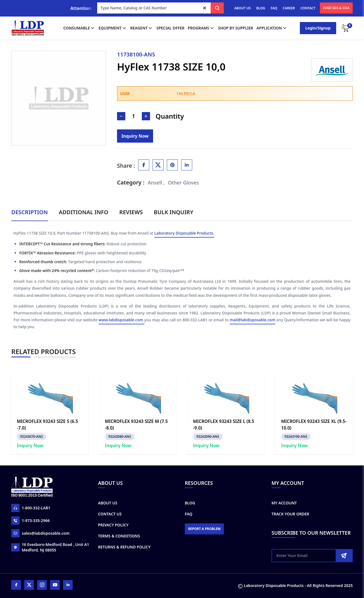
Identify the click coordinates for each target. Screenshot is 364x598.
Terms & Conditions (119, 536)
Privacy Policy (113, 525)
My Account (284, 503)
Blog (190, 503)
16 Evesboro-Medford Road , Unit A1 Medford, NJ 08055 (50, 547)
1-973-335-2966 (31, 521)
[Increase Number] (146, 116)
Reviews (131, 212)
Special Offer (170, 28)
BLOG (261, 8)
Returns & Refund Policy (124, 547)
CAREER (289, 8)
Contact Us (110, 514)
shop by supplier (236, 28)
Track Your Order (290, 514)
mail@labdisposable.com (252, 320)
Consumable (79, 28)
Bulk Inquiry (174, 212)
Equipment (113, 28)
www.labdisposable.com (121, 320)
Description (30, 212)
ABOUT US (243, 8)
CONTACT (308, 8)
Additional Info (84, 212)
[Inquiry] (135, 136)
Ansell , (156, 183)
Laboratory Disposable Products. (184, 233)
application (272, 28)
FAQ (274, 8)
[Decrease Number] (121, 116)
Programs (201, 28)
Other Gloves (183, 183)
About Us (108, 503)
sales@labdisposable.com (40, 533)
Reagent (142, 28)
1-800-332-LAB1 (31, 508)
